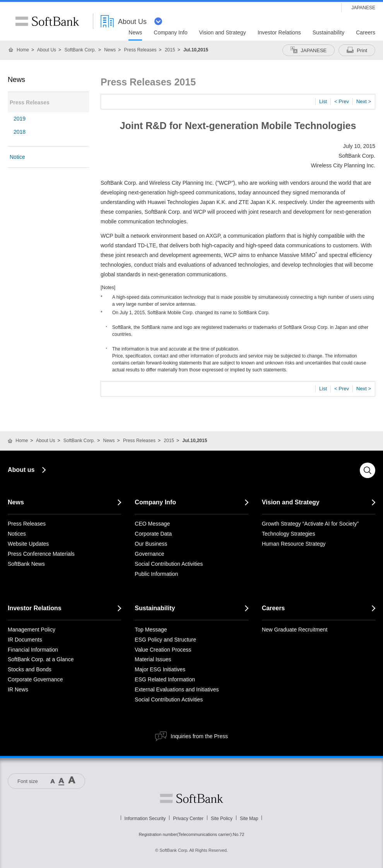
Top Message (151, 630)
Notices (17, 534)
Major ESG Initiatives (160, 669)
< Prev (342, 101)
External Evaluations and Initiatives (177, 689)
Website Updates (28, 544)
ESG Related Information (165, 679)
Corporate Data (153, 534)
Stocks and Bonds (30, 669)
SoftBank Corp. (80, 50)
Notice (17, 157)
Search (368, 470)
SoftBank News (26, 564)
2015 (170, 50)
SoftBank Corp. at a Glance (41, 659)
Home (23, 50)
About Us (47, 50)
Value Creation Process (163, 650)
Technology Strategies (289, 534)
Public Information (156, 574)
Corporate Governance (35, 679)
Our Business (151, 544)
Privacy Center (188, 819)
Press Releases (140, 50)
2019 (20, 119)
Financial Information (33, 650)
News (110, 50)
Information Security (145, 819)
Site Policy (222, 819)
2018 (20, 132)
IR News (18, 689)
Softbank (191, 798)
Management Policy (32, 630)
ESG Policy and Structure (165, 640)
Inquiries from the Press (199, 736)
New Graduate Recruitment (295, 630)
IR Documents (25, 640)
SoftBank (47, 21)
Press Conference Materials (41, 554)
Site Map (249, 819)
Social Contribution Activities (169, 564)
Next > (364, 101)
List (323, 101)
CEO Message (152, 524)
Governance (149, 554)
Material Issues (153, 659)
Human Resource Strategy (294, 544)
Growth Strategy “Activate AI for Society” (310, 524)
